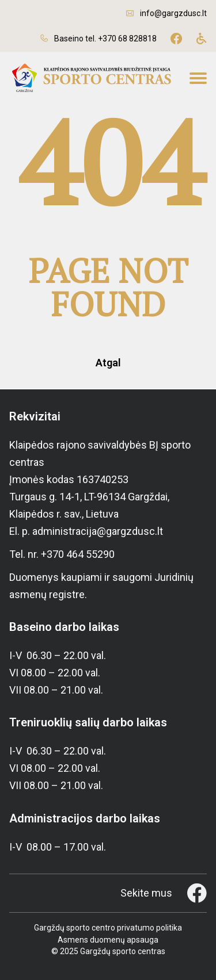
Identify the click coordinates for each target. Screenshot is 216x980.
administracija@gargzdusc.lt (98, 531)
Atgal (108, 363)
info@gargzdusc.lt (173, 13)
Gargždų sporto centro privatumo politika (108, 928)
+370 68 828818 (127, 39)
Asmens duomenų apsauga (108, 940)
